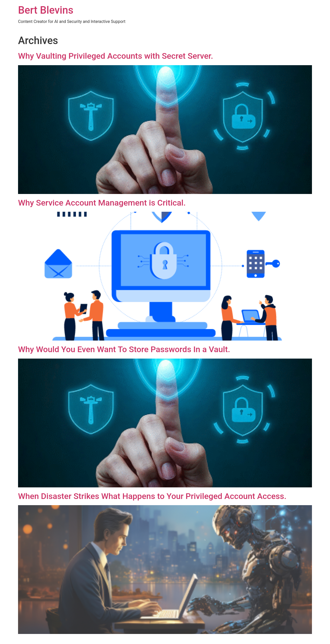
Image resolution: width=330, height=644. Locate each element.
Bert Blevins (46, 10)
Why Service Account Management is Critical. (102, 203)
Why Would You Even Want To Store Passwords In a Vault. (124, 349)
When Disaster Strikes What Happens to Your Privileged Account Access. (152, 496)
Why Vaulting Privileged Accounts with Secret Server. (116, 56)
